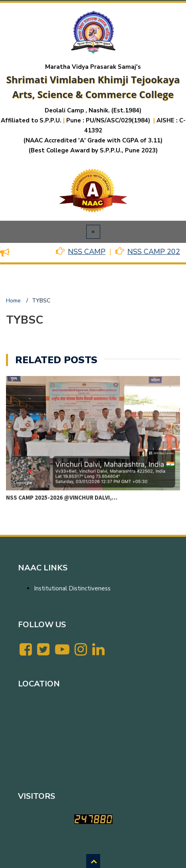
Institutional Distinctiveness (72, 588)
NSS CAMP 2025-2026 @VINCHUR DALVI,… (62, 497)
